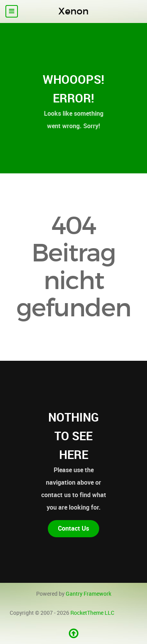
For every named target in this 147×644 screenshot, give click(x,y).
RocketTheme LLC (92, 613)
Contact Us (73, 528)
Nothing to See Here (73, 436)
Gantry (88, 594)
